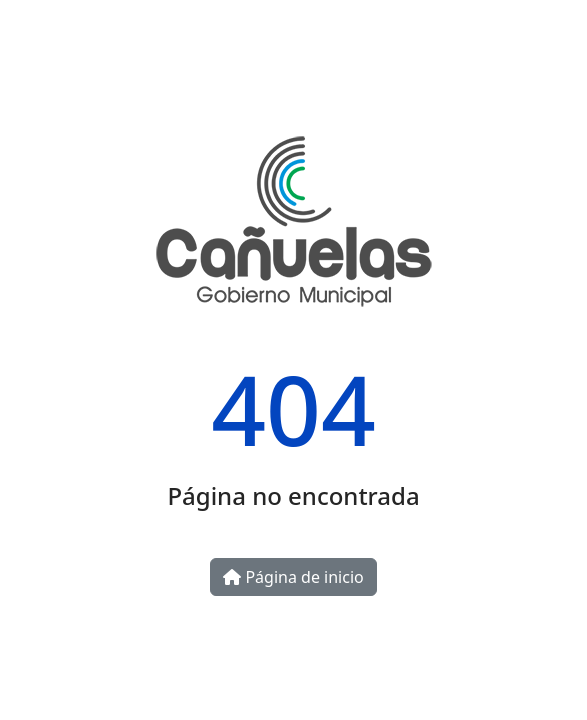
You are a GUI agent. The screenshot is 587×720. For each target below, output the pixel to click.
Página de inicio (293, 577)
